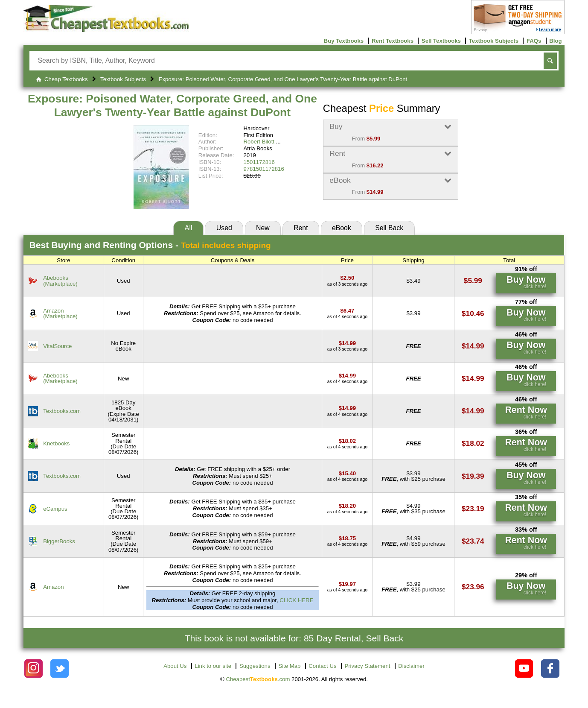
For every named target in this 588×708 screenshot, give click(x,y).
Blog (555, 41)
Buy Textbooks (344, 41)
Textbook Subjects (494, 41)
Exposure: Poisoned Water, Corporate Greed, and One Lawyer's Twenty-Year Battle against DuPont (172, 105)
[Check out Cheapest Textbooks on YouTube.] (524, 669)
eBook (342, 228)
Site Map (289, 666)
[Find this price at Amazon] (347, 311)
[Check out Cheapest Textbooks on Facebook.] (550, 669)
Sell (389, 228)
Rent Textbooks (393, 41)
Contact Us (322, 666)
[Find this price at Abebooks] (347, 278)
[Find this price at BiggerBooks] (347, 538)
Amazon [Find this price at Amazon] (53, 587)
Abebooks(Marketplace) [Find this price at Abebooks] (60, 281)
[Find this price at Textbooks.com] (347, 408)
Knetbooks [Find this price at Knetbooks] (56, 443)
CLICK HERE (296, 600)
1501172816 (259, 162)
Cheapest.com (258, 679)
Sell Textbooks (441, 41)
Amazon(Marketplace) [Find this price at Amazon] (60, 313)
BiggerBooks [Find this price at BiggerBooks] (59, 541)
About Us (175, 666)
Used (224, 228)
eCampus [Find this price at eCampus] (55, 509)
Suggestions (255, 666)
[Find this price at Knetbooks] (347, 441)
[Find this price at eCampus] (347, 506)
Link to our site (213, 666)
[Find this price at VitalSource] (347, 343)
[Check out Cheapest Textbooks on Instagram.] (33, 669)
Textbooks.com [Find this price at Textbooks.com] (62, 411)
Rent (301, 228)
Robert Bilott (259, 142)
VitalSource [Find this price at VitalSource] (57, 346)
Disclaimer (411, 666)
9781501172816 (263, 169)
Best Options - (150, 245)
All (189, 228)
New (263, 228)
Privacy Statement (367, 666)
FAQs (534, 41)
